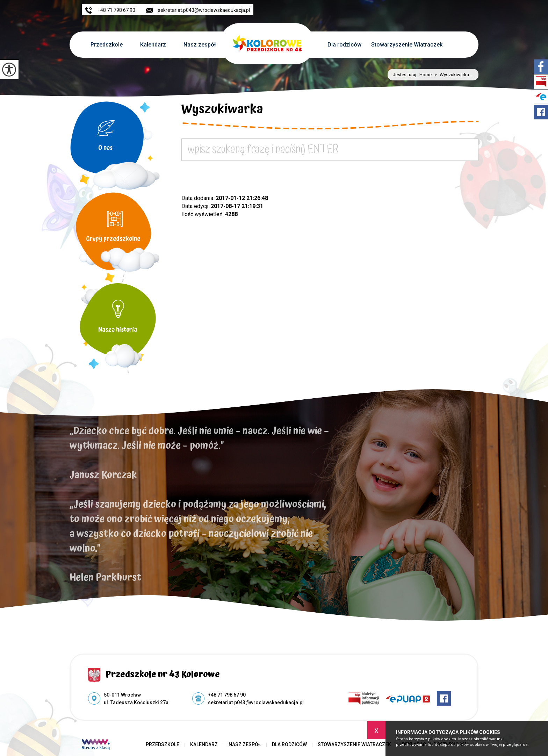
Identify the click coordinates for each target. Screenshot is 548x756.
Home (426, 75)
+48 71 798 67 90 (110, 10)
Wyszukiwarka (222, 110)
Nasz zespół (200, 45)
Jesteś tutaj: (406, 75)
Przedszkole (107, 45)
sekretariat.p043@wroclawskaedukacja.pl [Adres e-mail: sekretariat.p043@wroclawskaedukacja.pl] (256, 702)
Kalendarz (153, 45)
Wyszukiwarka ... (452, 75)
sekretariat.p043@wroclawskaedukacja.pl (198, 10)
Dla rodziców (344, 45)
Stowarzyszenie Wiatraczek (407, 45)
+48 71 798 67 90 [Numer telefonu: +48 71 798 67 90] (227, 695)
